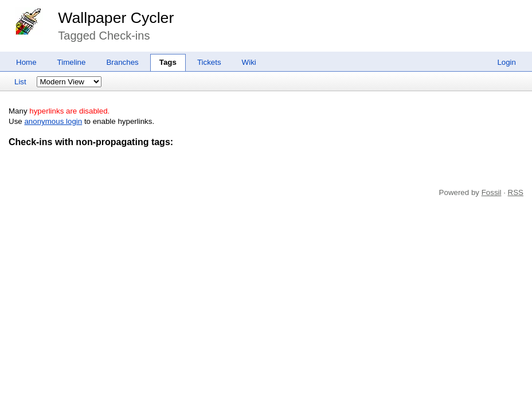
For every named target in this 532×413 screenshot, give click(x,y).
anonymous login (53, 121)
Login (506, 62)
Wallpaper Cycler (116, 18)
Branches (122, 62)
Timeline (72, 62)
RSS (516, 192)
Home (26, 62)
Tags (168, 62)
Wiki (249, 62)
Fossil (492, 192)
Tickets (209, 62)
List (20, 82)
